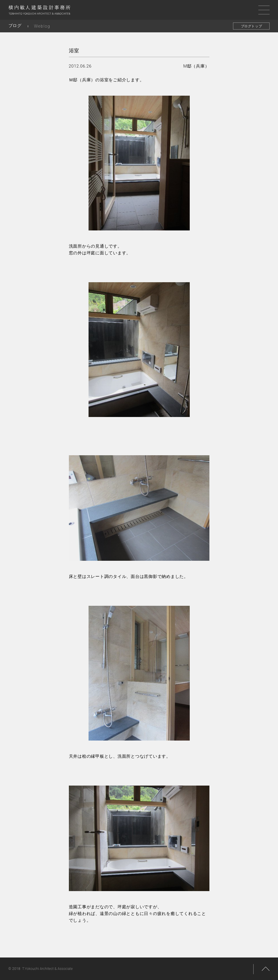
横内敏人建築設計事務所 (39, 11)
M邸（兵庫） (196, 66)
